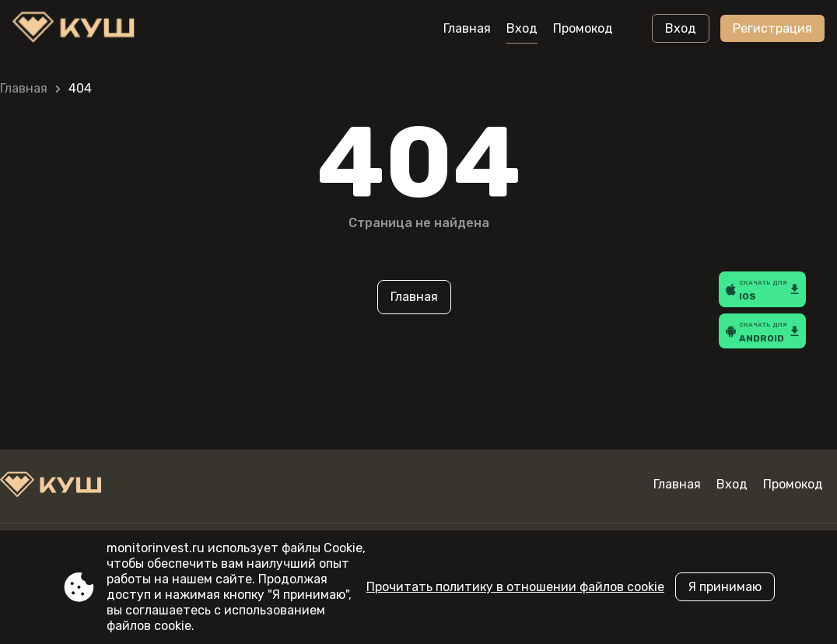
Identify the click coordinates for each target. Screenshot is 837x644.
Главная (467, 28)
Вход (522, 28)
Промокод (583, 28)
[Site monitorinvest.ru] (77, 29)
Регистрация (772, 28)
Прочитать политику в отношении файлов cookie (515, 587)
